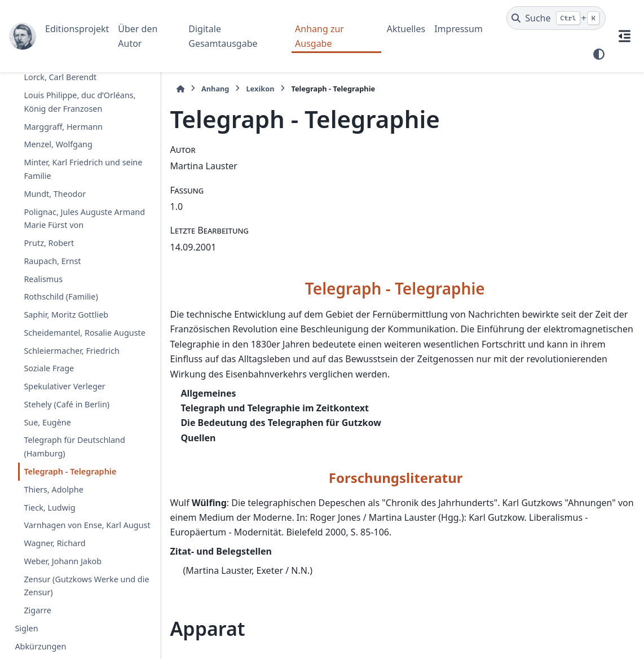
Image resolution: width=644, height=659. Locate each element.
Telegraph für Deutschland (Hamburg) (74, 447)
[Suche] (556, 18)
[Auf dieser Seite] (625, 36)
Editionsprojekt (77, 29)
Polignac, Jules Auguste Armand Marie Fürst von (84, 219)
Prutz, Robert (49, 243)
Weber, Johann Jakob (63, 561)
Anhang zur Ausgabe (319, 36)
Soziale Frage (49, 368)
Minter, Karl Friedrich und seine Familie (83, 169)
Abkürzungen (40, 646)
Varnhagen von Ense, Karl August (87, 525)
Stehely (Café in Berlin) (67, 404)
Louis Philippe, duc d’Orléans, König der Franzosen (80, 102)
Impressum (458, 29)
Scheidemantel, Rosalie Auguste (85, 333)
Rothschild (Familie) (61, 296)
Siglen (26, 628)
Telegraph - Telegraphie (70, 471)
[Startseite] (180, 89)
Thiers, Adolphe (53, 489)
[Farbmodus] (599, 54)
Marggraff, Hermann (63, 127)
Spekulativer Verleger (64, 386)
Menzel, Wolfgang (58, 144)
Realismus (43, 279)
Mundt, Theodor (55, 194)
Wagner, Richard (54, 543)
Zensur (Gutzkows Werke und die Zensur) (86, 586)
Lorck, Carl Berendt (60, 77)
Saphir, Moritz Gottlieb (66, 315)
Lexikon (260, 89)
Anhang (215, 89)
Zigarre (38, 610)
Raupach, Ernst (52, 261)
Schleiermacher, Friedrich (72, 351)
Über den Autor (138, 36)
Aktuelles (406, 29)
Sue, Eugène (47, 422)
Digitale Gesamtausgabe (223, 36)
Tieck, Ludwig (49, 508)
